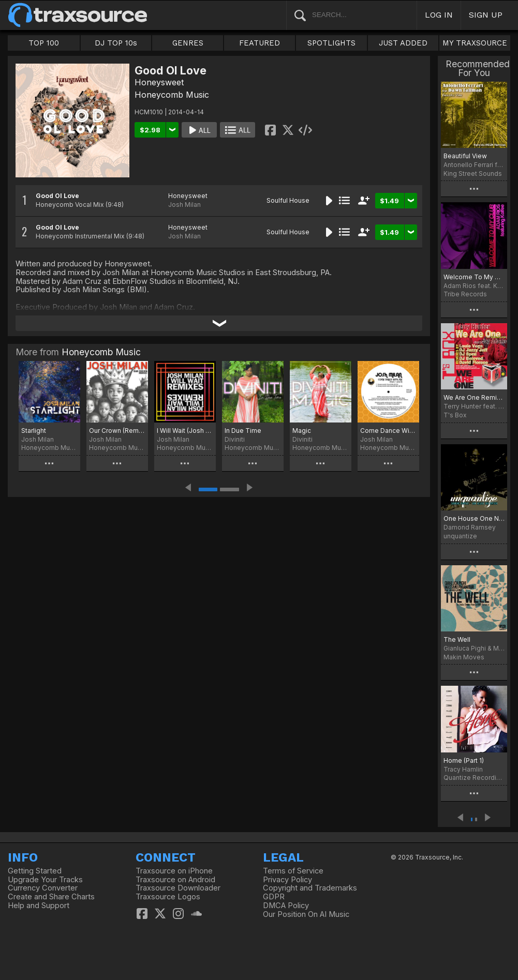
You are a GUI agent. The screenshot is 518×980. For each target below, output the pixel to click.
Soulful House (288, 200)
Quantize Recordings (474, 778)
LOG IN (439, 15)
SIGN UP (486, 15)
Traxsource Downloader (178, 888)
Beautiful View (465, 156)
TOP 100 (44, 43)
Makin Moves (464, 657)
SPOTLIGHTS (331, 43)
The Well (457, 639)
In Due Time (243, 431)
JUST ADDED (403, 43)
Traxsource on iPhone (174, 871)
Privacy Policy (287, 880)
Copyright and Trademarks (310, 888)
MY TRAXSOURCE (475, 43)
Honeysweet (159, 82)
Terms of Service (293, 871)
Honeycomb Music (172, 95)
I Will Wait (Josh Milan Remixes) (185, 431)
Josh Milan (184, 205)
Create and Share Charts (51, 897)
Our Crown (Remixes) (117, 431)
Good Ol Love (57, 196)
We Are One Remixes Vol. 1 (474, 397)
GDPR (274, 897)
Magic (302, 431)
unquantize (460, 536)
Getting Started (35, 871)
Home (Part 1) (464, 760)
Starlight (34, 431)
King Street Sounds (473, 174)
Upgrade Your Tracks (45, 880)
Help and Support (39, 906)
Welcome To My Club (474, 277)
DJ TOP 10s (116, 43)
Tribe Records (465, 294)
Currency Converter (43, 888)
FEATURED (260, 43)
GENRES (188, 43)
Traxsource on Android (175, 880)
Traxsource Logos (168, 897)
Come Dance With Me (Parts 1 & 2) (388, 431)
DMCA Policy (286, 906)
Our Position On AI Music (306, 914)
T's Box (455, 415)
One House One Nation (474, 518)
